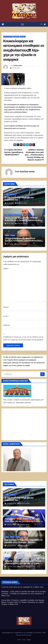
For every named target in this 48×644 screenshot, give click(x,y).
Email (6, 316)
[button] (41, 24)
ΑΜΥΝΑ (7, 537)
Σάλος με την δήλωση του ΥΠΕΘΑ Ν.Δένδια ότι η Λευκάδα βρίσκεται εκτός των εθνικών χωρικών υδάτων (24, 220)
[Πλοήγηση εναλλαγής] (22, 24)
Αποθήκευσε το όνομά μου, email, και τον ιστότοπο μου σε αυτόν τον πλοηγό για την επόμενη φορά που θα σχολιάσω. (23, 338)
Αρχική (29, 640)
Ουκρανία (13, 215)
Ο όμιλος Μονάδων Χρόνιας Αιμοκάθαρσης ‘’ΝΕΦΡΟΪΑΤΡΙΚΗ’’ (14, 152)
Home (19, 640)
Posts (24, 640)
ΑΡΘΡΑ (7, 195)
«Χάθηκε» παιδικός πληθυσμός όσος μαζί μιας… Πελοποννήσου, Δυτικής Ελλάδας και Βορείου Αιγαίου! (34, 155)
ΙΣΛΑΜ (7, 558)
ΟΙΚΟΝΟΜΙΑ (13, 516)
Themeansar (28, 635)
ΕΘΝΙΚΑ (7, 215)
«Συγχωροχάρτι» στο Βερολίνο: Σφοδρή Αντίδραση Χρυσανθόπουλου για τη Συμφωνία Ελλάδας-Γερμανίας (23, 241)
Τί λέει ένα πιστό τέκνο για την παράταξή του (19, 199)
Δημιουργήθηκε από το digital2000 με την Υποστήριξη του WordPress (22, 633)
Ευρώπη (7, 516)
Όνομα (6, 307)
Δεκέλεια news (18, 66)
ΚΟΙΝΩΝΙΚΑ (16, 37)
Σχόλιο (6, 269)
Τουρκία (18, 537)
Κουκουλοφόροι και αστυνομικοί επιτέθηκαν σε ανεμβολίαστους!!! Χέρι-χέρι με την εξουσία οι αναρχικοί (24, 50)
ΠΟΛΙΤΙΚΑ (23, 37)
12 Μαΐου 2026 (11, 503)
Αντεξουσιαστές (8, 37)
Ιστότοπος (7, 325)
